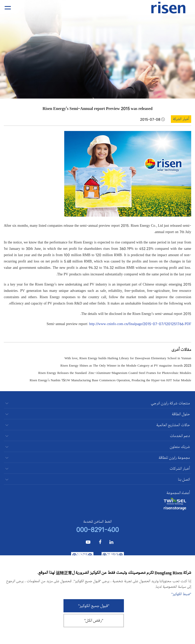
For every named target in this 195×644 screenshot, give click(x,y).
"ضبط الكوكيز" (181, 594)
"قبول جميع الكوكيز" (94, 606)
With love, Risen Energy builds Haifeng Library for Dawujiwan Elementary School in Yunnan (128, 358)
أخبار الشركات (180, 469)
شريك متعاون (180, 447)
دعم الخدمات (180, 436)
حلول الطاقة (181, 414)
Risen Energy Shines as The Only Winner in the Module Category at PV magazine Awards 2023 (126, 365)
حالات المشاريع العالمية (173, 425)
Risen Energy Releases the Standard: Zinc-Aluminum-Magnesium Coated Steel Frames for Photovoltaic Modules (115, 373)
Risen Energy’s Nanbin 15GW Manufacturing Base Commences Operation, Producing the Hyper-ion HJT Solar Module (110, 380)
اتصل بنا (184, 479)
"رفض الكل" (94, 620)
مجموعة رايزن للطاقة (174, 458)
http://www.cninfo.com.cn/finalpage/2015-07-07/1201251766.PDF (140, 324)
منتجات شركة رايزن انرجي (170, 403)
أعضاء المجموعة (178, 493)
